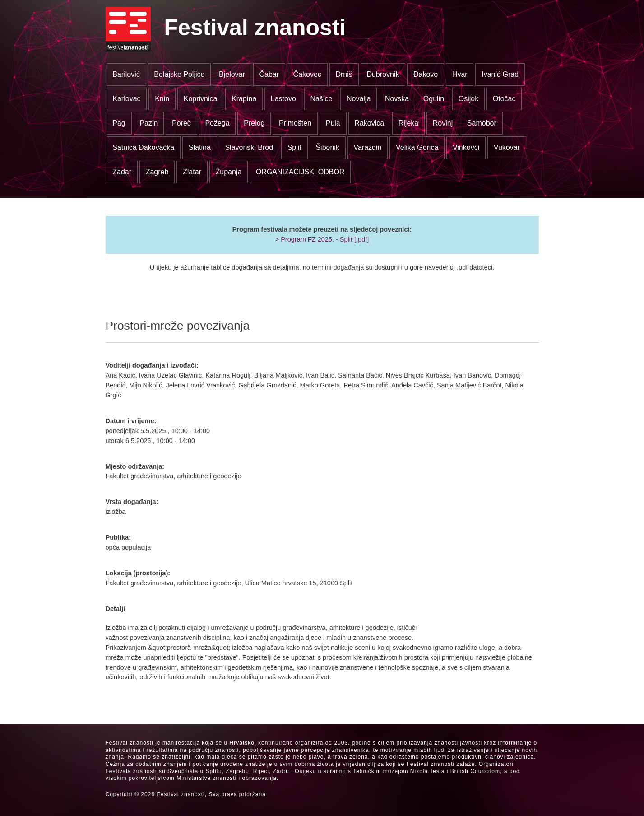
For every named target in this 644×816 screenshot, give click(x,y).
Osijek (468, 99)
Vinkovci (466, 147)
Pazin (148, 123)
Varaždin (367, 147)
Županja (228, 172)
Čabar (269, 74)
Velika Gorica (417, 147)
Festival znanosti (255, 28)
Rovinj (443, 123)
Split (294, 147)
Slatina (200, 147)
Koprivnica (201, 99)
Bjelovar (232, 74)
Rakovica (369, 123)
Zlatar (192, 172)
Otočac (504, 99)
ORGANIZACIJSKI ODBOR (300, 172)
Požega (217, 123)
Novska (397, 99)
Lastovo (283, 99)
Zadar (122, 172)
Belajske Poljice (179, 74)
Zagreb (157, 172)
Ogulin (434, 99)
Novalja (359, 99)
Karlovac (126, 99)
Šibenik (327, 147)
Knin (162, 99)
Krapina (244, 99)
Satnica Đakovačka (143, 147)
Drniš (344, 74)
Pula (333, 123)
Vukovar (507, 147)
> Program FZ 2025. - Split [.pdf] (322, 239)
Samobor (482, 123)
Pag (119, 123)
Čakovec (307, 74)
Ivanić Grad (500, 74)
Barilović (126, 74)
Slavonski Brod (249, 147)
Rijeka (408, 123)
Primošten (295, 123)
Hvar (460, 74)
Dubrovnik (383, 74)
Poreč (181, 123)
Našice (321, 99)
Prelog (254, 123)
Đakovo (426, 74)
